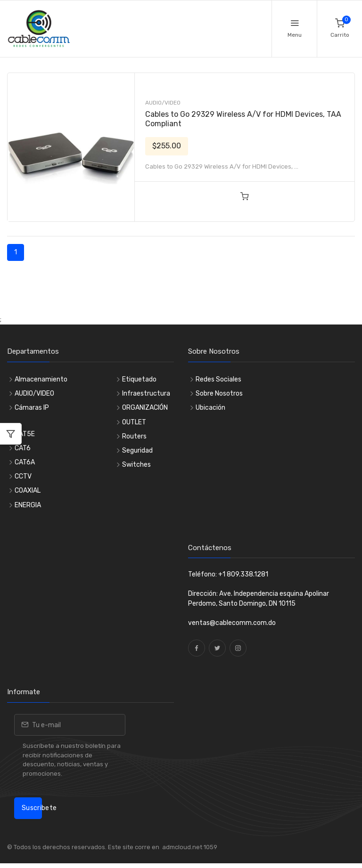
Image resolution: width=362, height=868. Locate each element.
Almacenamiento (41, 379)
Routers (134, 436)
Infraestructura (146, 393)
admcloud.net (181, 847)
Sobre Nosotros (219, 393)
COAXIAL (28, 491)
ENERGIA (28, 505)
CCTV (23, 476)
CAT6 (23, 448)
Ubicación (210, 408)
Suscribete (32, 808)
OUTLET (134, 422)
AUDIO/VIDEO (163, 103)
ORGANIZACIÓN (145, 408)
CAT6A (25, 462)
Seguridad (137, 450)
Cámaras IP (32, 408)
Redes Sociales (218, 379)
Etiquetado (139, 379)
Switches (136, 465)
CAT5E (25, 434)
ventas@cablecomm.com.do (232, 623)
